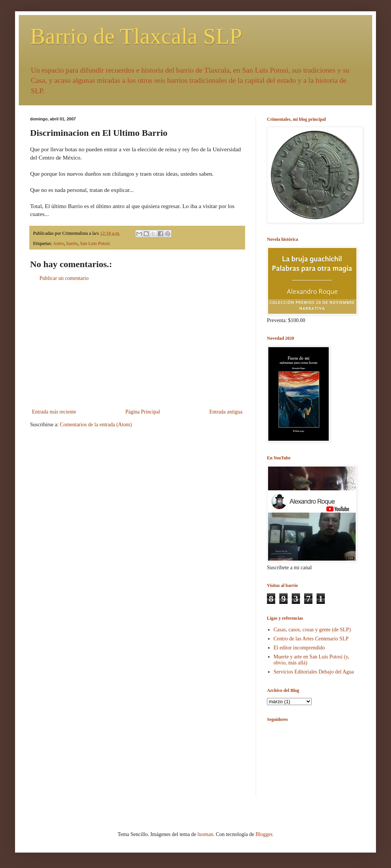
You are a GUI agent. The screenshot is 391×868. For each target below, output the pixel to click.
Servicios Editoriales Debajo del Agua (314, 672)
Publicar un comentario (64, 278)
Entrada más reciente (54, 412)
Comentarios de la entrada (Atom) (96, 425)
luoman (205, 834)
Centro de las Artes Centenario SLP (311, 639)
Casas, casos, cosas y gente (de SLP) (312, 630)
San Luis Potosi (95, 243)
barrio (72, 243)
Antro (58, 243)
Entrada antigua (226, 412)
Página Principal (142, 412)
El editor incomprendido (299, 648)
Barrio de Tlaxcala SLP (136, 36)
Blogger (264, 834)
